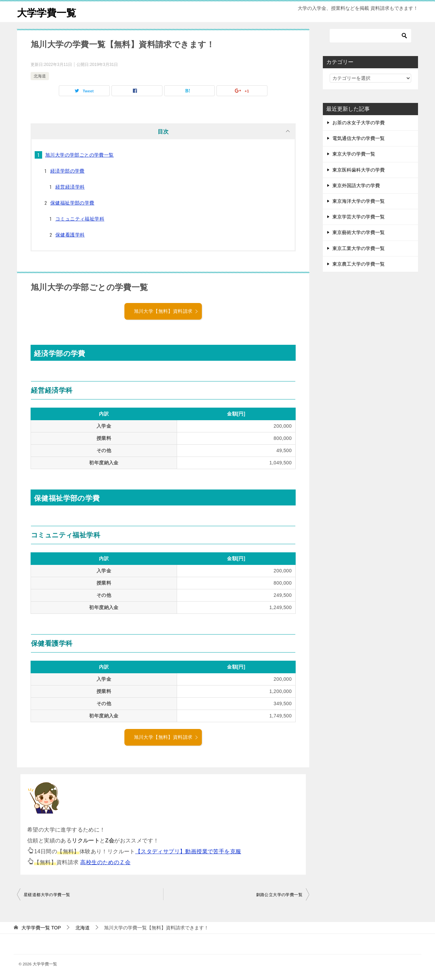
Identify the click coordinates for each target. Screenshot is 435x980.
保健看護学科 (70, 235)
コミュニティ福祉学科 (80, 219)
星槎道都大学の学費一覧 (47, 895)
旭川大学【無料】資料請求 (166, 311)
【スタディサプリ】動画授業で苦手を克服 (188, 851)
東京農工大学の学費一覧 (359, 264)
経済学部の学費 (67, 171)
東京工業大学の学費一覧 (359, 248)
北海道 (40, 76)
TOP (41, 928)
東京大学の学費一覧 (354, 154)
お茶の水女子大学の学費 (359, 123)
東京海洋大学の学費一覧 (359, 201)
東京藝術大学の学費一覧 (359, 232)
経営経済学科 (70, 187)
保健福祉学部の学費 (72, 203)
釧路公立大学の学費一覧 (279, 895)
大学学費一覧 (48, 12)
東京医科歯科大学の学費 (359, 170)
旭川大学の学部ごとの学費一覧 (80, 155)
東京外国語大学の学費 (356, 185)
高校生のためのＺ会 (105, 862)
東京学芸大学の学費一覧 (359, 217)
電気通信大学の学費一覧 (359, 138)
